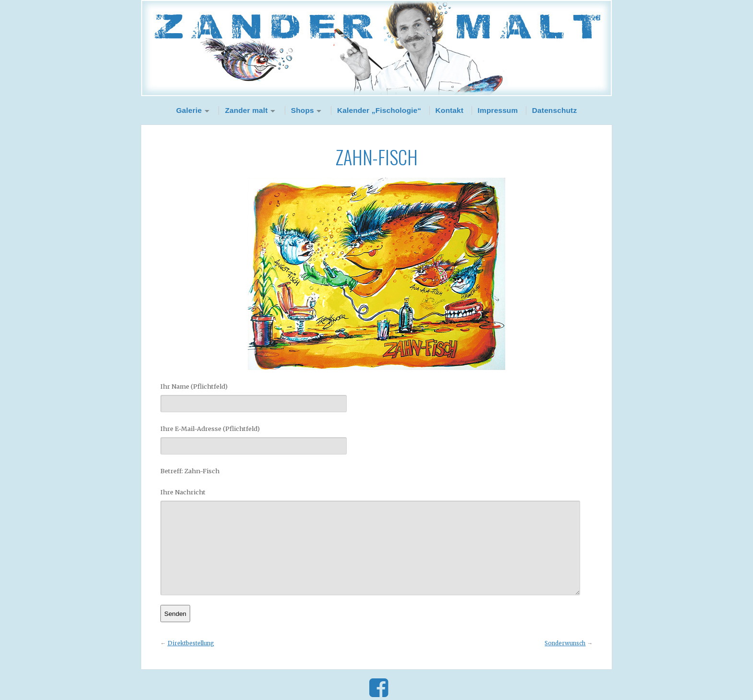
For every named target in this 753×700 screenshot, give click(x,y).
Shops (303, 110)
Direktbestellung (191, 643)
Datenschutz (555, 110)
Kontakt (450, 110)
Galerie (189, 110)
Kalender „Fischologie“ (379, 110)
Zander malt (246, 110)
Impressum (498, 110)
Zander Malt (376, 48)
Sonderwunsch (565, 643)
